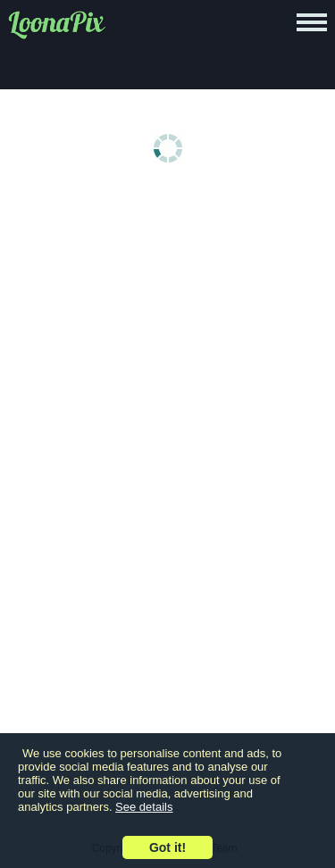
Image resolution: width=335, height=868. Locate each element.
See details (144, 807)
